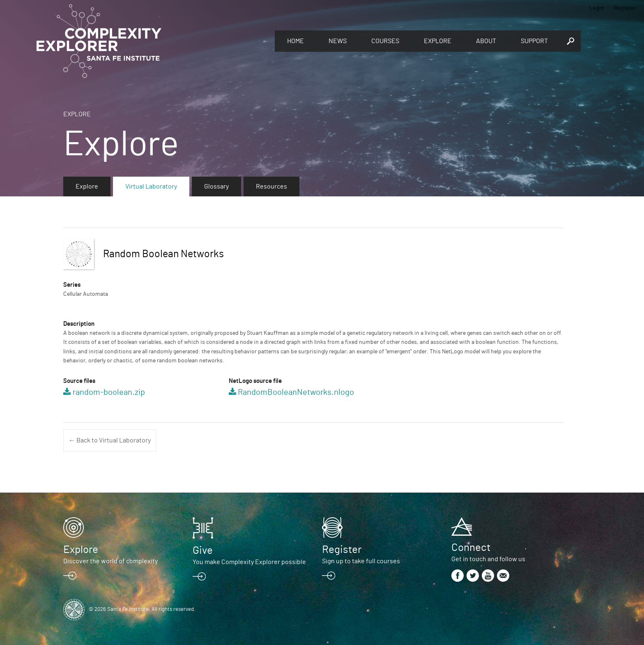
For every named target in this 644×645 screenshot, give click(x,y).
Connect (471, 548)
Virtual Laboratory (151, 187)
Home (296, 41)
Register (625, 8)
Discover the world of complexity (110, 561)
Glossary (216, 187)
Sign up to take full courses (361, 561)
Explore (438, 41)
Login (597, 8)
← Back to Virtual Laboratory (110, 440)
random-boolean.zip (109, 392)
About (486, 41)
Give (203, 551)
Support (534, 41)
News (338, 41)
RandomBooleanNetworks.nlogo (296, 392)
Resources (271, 187)
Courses (385, 41)
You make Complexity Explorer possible (249, 562)
